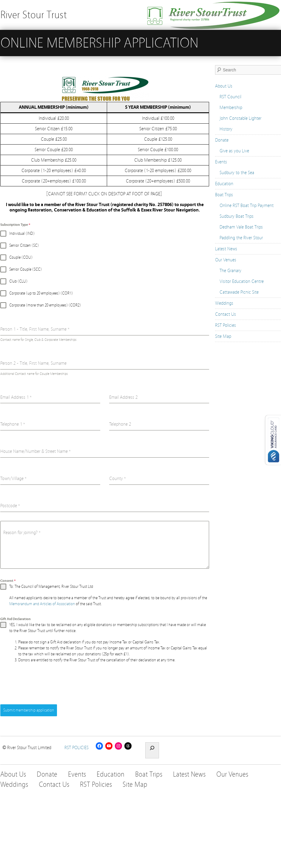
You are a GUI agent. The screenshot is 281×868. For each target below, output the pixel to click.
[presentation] (46, 684)
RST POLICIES (77, 748)
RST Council (230, 97)
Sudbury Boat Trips (237, 216)
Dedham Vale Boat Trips (241, 227)
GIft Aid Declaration (16, 619)
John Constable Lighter (240, 118)
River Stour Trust (34, 15)
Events (221, 162)
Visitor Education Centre (242, 281)
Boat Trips (224, 195)
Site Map (223, 336)
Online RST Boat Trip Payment (247, 206)
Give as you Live (234, 151)
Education (224, 184)
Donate (222, 140)
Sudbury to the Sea (237, 173)
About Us (224, 86)
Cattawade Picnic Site (239, 292)
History (226, 129)
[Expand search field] (152, 750)
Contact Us (226, 314)
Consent (8, 581)
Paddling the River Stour (241, 238)
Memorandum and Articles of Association (42, 604)
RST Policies (226, 325)
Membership (231, 108)
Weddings (224, 303)
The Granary (230, 271)
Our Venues (226, 260)
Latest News (226, 249)
